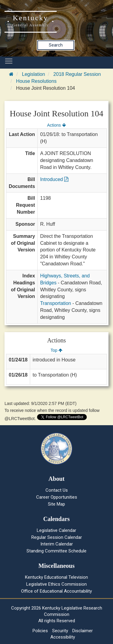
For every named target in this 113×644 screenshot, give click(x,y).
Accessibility (63, 637)
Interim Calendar (57, 544)
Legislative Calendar (56, 530)
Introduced (54, 179)
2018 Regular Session (77, 74)
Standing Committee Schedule (56, 551)
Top (56, 350)
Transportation (56, 303)
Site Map (56, 504)
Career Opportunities (57, 497)
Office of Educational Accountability (56, 591)
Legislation (34, 74)
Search (56, 45)
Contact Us (57, 490)
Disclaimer (83, 631)
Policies (40, 631)
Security (60, 631)
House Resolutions (36, 81)
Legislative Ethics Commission (56, 584)
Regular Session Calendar (57, 537)
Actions (56, 125)
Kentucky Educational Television (56, 577)
